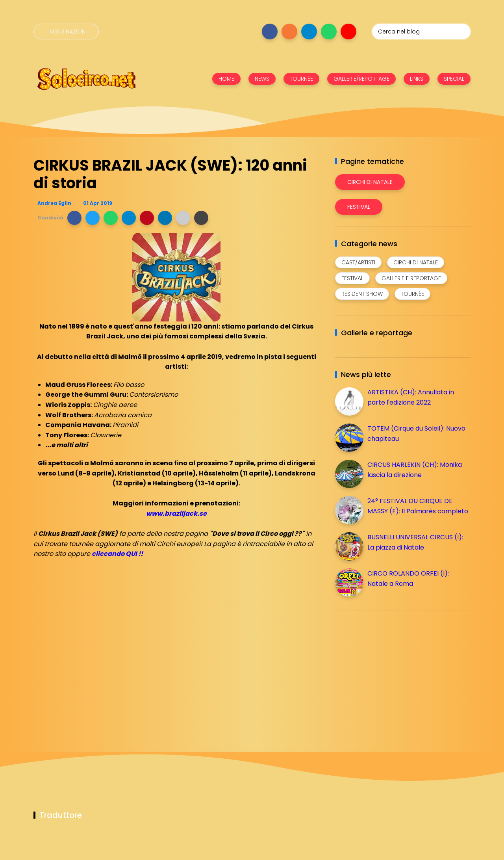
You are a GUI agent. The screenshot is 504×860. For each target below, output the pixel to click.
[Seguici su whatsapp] (329, 32)
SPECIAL (454, 79)
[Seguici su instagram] (289, 32)
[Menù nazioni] (66, 32)
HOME (226, 79)
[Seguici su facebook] (270, 32)
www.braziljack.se (176, 514)
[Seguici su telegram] (309, 32)
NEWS (262, 79)
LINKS (417, 79)
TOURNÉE (301, 79)
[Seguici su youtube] (348, 32)
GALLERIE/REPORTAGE (361, 79)
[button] (74, 218)
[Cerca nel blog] (421, 32)
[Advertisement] (394, 672)
